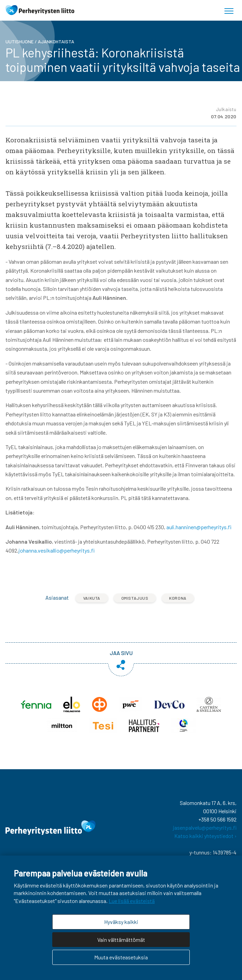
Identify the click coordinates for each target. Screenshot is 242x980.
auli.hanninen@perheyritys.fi (199, 527)
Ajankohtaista (56, 41)
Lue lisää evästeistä (132, 901)
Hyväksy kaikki (121, 922)
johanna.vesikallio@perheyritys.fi (57, 550)
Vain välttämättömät (121, 940)
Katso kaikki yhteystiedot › (205, 836)
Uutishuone (20, 41)
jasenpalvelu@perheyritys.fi (205, 827)
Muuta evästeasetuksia (121, 957)
